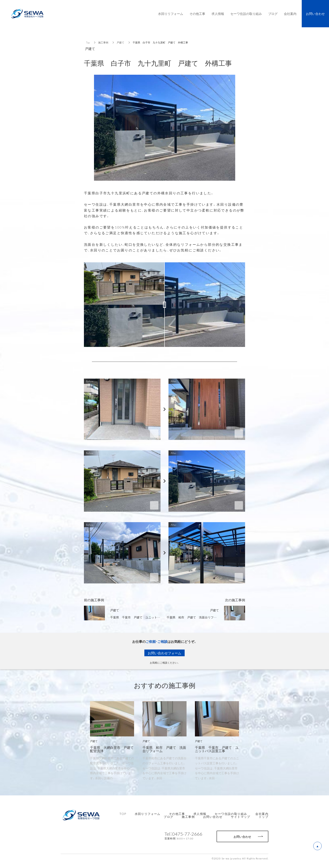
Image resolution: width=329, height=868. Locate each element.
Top (88, 42)
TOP (123, 814)
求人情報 (200, 814)
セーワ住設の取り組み (231, 814)
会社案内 (262, 814)
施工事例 (103, 42)
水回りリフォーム (148, 814)
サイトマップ (240, 817)
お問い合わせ (213, 817)
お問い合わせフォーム (164, 653)
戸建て (120, 42)
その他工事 (177, 814)
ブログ (168, 817)
